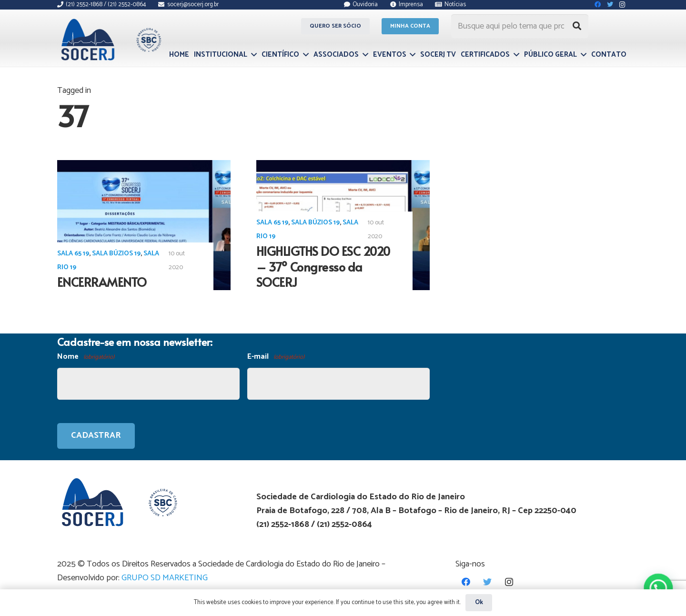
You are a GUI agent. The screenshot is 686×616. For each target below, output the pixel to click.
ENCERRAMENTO (102, 282)
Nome (86, 357)
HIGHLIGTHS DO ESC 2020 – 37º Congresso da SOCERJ (323, 267)
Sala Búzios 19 (116, 254)
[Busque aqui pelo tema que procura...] (520, 26)
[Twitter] (488, 582)
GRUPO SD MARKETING (165, 578)
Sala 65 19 (73, 254)
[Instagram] (509, 582)
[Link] (110, 40)
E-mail (276, 357)
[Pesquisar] (577, 26)
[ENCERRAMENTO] (144, 225)
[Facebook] (466, 582)
